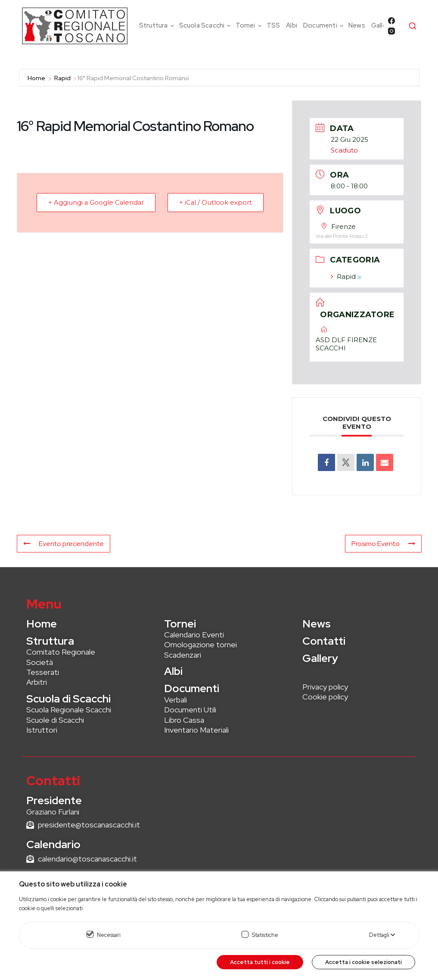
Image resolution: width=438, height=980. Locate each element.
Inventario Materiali (196, 730)
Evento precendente (64, 544)
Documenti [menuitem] (324, 26)
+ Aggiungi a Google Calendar (98, 202)
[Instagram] (391, 31)
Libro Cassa (184, 720)
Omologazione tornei (200, 644)
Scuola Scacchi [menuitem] (206, 26)
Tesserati (43, 672)
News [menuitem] (357, 25)
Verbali (176, 700)
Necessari (109, 935)
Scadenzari (183, 655)
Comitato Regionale (61, 652)
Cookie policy (325, 697)
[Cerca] (413, 26)
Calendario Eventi (194, 635)
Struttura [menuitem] (158, 26)
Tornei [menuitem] (249, 26)
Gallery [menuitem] (382, 25)
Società (40, 662)
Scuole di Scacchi (55, 720)
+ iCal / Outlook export (214, 202)
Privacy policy (325, 687)
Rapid (62, 78)
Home (37, 78)
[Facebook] (391, 21)
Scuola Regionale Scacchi (69, 710)
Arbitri (37, 682)
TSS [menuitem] (273, 25)
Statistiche (265, 935)
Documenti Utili (190, 710)
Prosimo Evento (383, 544)
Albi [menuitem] (292, 25)
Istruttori (42, 730)
